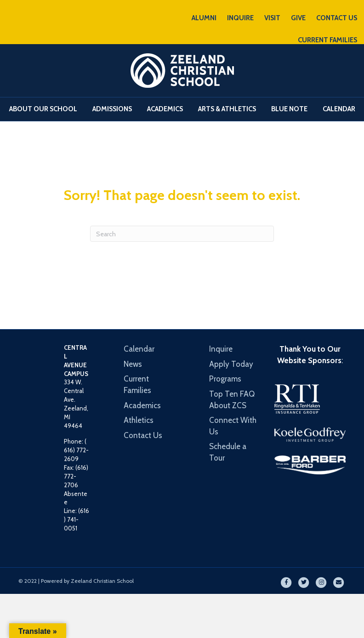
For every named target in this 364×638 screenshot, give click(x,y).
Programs (225, 379)
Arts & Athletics (227, 109)
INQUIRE (240, 18)
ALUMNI (204, 18)
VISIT (272, 18)
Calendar (339, 109)
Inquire (221, 349)
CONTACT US (337, 18)
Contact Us (143, 435)
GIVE (298, 18)
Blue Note (289, 109)
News (133, 364)
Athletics (139, 420)
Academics (165, 109)
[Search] (182, 234)
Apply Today (231, 364)
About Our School (43, 109)
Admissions (112, 109)
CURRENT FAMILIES (327, 40)
